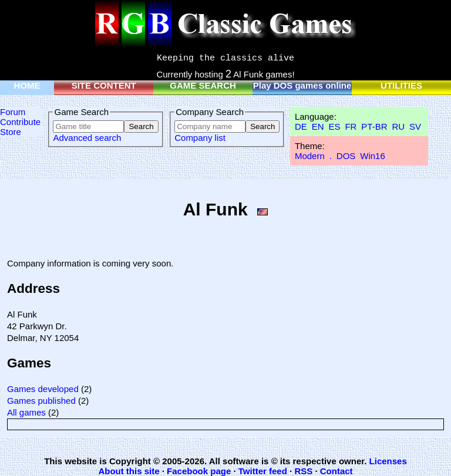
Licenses (388, 461)
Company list (200, 138)
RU (398, 126)
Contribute (20, 122)
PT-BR (374, 126)
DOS (346, 156)
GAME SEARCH (203, 85)
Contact (336, 471)
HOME (27, 85)
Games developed (43, 389)
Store (11, 132)
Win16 (373, 156)
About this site (129, 471)
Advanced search (87, 138)
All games (26, 412)
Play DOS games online (302, 85)
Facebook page (199, 471)
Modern (310, 156)
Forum (13, 112)
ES (334, 126)
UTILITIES (401, 85)
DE (301, 126)
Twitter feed (263, 471)
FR (351, 126)
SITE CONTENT (104, 85)
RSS (303, 471)
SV (415, 126)
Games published (41, 401)
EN (318, 126)
